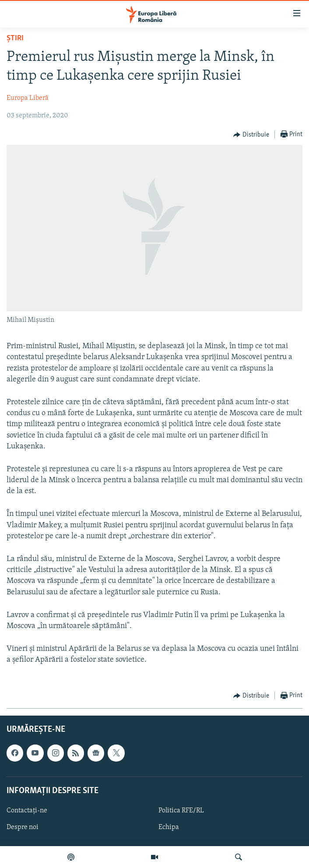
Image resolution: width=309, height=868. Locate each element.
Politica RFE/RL (181, 811)
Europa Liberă (28, 98)
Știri (15, 38)
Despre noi (23, 827)
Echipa (169, 827)
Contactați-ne (27, 811)
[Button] (251, 135)
